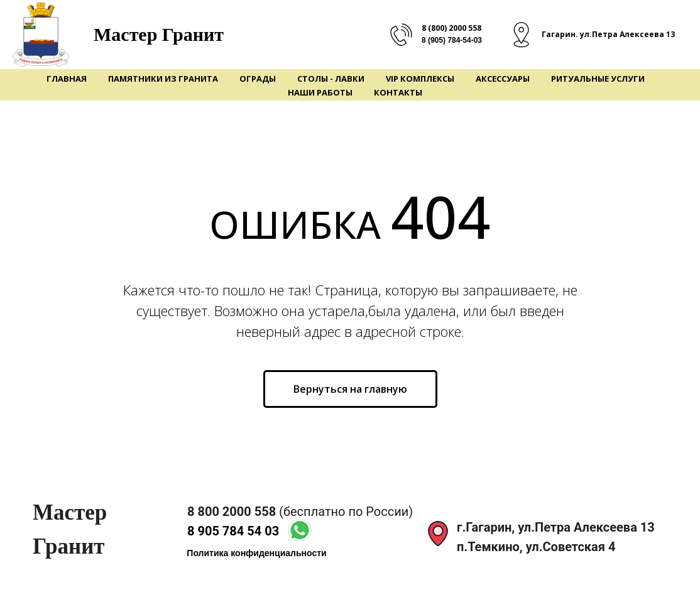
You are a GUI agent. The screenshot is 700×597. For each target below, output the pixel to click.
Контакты (398, 92)
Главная (67, 79)
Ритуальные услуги (598, 79)
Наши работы (320, 92)
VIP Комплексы (420, 79)
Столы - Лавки (331, 79)
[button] (257, 553)
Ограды (258, 79)
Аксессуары (503, 79)
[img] (300, 530)
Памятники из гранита (163, 79)
